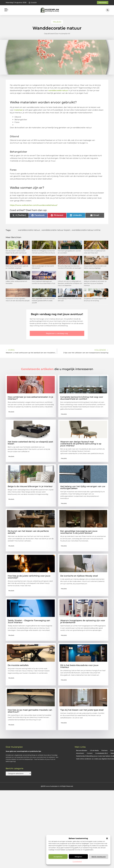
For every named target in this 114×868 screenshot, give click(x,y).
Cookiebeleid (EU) (102, 753)
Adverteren (80, 753)
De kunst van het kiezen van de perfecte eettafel (28, 532)
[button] (107, 838)
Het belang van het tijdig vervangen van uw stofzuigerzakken (83, 487)
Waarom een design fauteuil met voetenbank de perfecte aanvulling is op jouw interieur (81, 444)
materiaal (18, 110)
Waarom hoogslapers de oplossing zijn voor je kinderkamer (83, 621)
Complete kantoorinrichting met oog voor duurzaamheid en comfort (82, 398)
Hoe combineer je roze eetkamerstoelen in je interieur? (30, 398)
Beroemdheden (82, 750)
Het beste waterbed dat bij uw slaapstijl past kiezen (30, 443)
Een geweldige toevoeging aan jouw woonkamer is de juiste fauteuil (79, 532)
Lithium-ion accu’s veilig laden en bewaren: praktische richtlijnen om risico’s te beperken (70, 283)
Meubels (57, 22)
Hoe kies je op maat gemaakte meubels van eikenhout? (30, 711)
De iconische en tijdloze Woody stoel (79, 576)
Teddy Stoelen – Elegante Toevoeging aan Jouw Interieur (29, 621)
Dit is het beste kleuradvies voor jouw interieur (79, 666)
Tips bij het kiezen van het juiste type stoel (82, 710)
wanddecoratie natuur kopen (56, 230)
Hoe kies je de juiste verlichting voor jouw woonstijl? (29, 577)
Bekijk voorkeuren (99, 857)
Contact (90, 753)
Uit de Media (94, 750)
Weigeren (78, 857)
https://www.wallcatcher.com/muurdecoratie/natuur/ (34, 205)
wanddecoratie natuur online (86, 230)
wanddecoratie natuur (58, 90)
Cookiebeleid (77, 861)
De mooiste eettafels (18, 665)
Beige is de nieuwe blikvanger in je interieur (30, 486)
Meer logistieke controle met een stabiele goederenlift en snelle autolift (43, 301)
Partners (104, 750)
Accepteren (58, 857)
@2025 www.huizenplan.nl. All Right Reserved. (57, 786)
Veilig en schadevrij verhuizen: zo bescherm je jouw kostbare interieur (95, 283)
